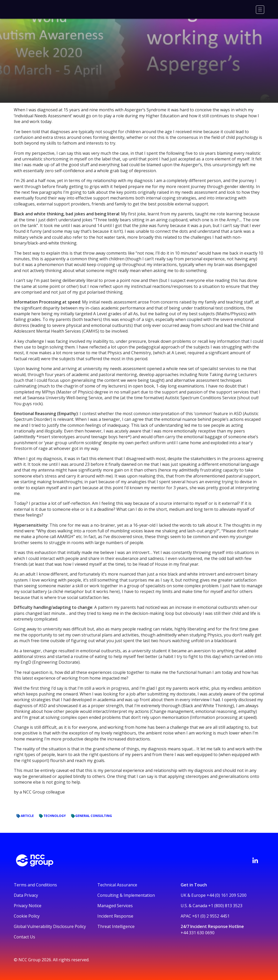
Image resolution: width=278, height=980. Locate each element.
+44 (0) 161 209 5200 (227, 895)
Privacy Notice (28, 906)
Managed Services (115, 906)
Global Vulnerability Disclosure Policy (50, 926)
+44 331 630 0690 (198, 933)
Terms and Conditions (35, 885)
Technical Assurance (117, 885)
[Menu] (260, 10)
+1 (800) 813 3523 (225, 906)
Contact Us (24, 937)
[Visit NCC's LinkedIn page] (255, 860)
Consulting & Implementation (126, 895)
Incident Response (115, 916)
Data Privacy (26, 895)
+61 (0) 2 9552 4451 (211, 916)
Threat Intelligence (116, 926)
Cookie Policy (27, 916)
